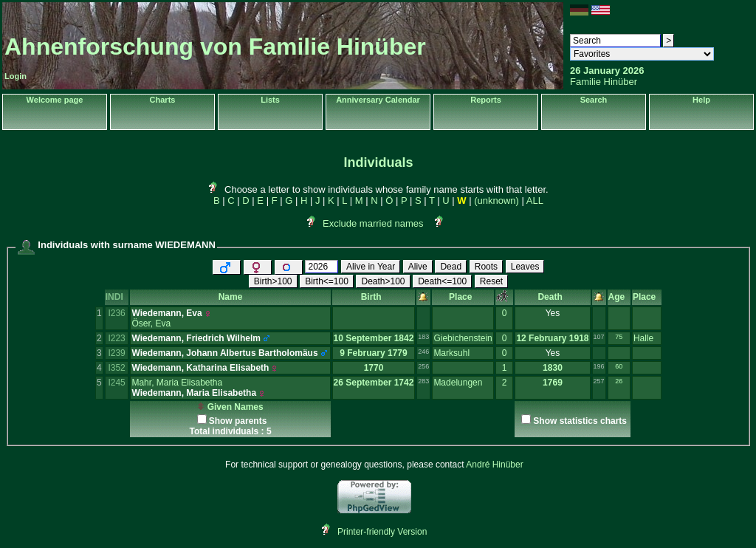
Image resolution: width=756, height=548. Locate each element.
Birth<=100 (327, 281)
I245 (116, 383)
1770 (374, 368)
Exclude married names (373, 223)
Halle (643, 338)
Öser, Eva (151, 323)
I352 (116, 368)
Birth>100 (273, 281)
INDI (117, 297)
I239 (116, 353)
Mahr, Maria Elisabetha (177, 383)
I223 (116, 338)
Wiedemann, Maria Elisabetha (194, 393)
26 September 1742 (374, 383)
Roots (486, 267)
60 (619, 366)
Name (231, 297)
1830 (553, 368)
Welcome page (55, 100)
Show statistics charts (580, 421)
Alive (418, 267)
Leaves (525, 267)
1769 (553, 383)
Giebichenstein (463, 338)
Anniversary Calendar (378, 100)
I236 (116, 313)
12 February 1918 (552, 338)
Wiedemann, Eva (166, 313)
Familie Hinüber (604, 82)
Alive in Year (371, 267)
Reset (491, 281)
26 (619, 381)
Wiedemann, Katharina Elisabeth (200, 368)
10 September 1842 (374, 338)
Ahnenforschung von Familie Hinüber (215, 47)
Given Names (230, 407)
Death (552, 297)
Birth (374, 297)
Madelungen (458, 383)
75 (619, 337)
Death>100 (383, 281)
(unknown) (496, 201)
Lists (270, 100)
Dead (451, 267)
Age (619, 297)
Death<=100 (442, 281)
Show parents (238, 421)
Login (16, 76)
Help (701, 100)
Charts (163, 100)
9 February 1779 (373, 353)
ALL (535, 201)
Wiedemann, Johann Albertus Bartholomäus (224, 353)
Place (463, 297)
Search (594, 100)
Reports (486, 100)
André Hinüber (494, 465)
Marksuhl (451, 353)
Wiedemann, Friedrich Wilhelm (196, 338)
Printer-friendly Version (382, 532)
